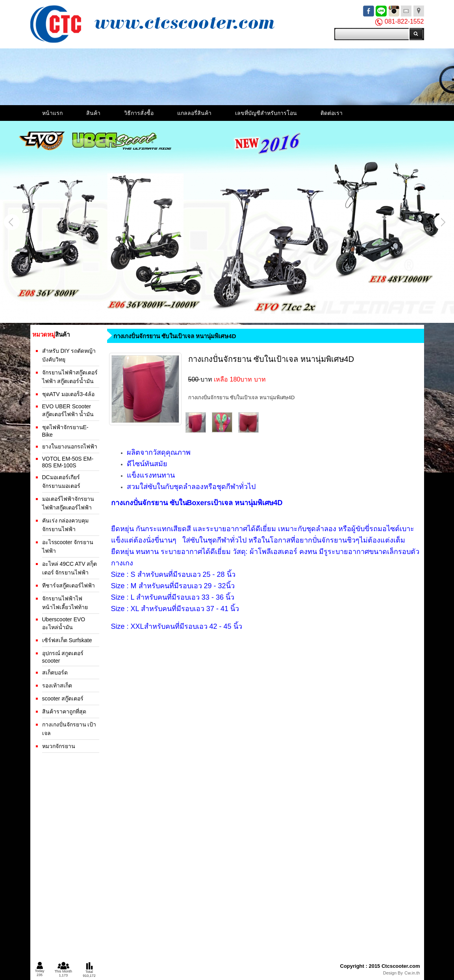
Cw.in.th (412, 973)
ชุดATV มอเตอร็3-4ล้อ (68, 394)
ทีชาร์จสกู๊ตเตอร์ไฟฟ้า (69, 585)
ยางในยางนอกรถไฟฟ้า (70, 446)
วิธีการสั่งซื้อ (139, 113)
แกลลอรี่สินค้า (194, 113)
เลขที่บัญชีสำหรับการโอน (266, 113)
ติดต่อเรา (332, 113)
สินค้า (93, 113)
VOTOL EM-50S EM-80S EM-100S (68, 462)
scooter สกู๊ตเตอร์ (63, 698)
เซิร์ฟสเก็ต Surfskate (67, 640)
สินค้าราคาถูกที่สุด (64, 711)
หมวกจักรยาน (59, 746)
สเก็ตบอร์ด (55, 672)
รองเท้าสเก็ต (57, 685)
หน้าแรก (52, 113)
